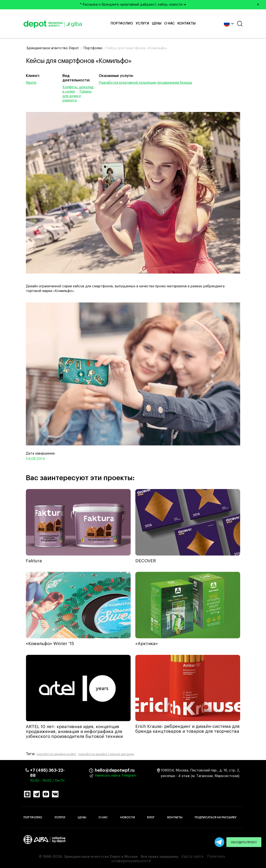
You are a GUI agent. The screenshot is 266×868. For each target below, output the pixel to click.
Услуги (142, 24)
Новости (128, 817)
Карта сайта (192, 857)
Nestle (31, 83)
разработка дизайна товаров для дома (106, 754)
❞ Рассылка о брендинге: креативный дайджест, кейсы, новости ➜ (171, 5)
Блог (151, 817)
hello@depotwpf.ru (98, 770)
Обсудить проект (244, 842)
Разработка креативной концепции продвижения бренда (145, 83)
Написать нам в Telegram (116, 776)
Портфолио (122, 24)
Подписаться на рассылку (216, 817)
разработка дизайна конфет (56, 754)
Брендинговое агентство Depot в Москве (101, 857)
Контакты (187, 24)
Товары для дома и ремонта (77, 96)
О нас (169, 24)
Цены (157, 24)
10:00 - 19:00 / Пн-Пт (47, 781)
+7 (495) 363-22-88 (47, 773)
